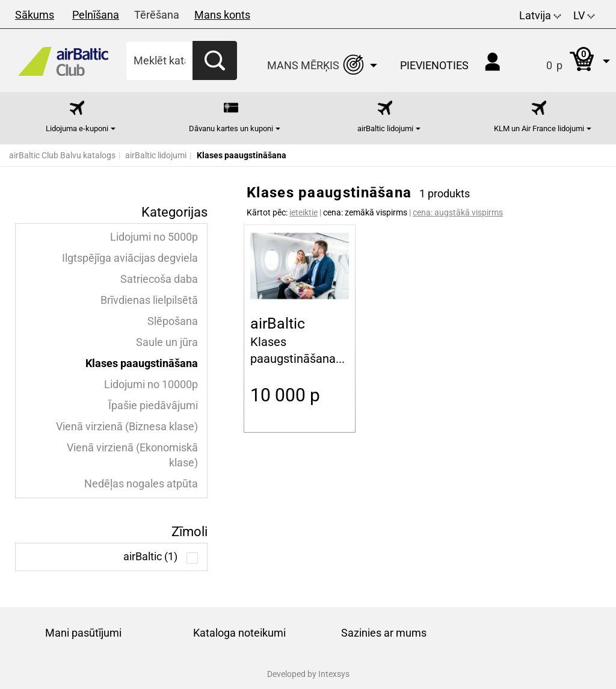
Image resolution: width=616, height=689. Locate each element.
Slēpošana (173, 321)
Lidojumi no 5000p (154, 237)
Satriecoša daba (159, 279)
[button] (566, 60)
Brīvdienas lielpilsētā (149, 300)
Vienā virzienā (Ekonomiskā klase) (132, 455)
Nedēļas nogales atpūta (141, 484)
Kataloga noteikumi (239, 633)
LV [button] (584, 15)
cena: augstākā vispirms (458, 212)
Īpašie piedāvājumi (153, 406)
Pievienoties (434, 65)
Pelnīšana (96, 15)
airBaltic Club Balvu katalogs (62, 155)
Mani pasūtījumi (83, 633)
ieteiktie (303, 212)
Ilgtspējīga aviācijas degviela (130, 258)
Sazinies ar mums (384, 633)
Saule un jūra (167, 342)
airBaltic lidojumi (156, 155)
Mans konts (222, 15)
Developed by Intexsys (308, 674)
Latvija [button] (540, 15)
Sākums (35, 15)
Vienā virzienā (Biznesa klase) (127, 427)
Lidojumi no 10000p (151, 385)
